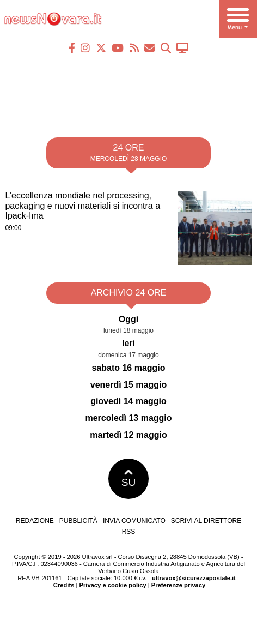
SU (129, 479)
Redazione (35, 521)
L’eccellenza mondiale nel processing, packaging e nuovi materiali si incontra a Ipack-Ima (82, 206)
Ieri (128, 343)
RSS (129, 532)
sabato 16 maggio (128, 368)
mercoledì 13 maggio (128, 418)
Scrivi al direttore (206, 521)
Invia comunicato (134, 521)
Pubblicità (78, 521)
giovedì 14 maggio (128, 401)
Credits (64, 585)
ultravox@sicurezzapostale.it (194, 578)
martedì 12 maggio (128, 435)
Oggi (128, 319)
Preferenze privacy (179, 585)
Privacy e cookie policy (113, 585)
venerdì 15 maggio (129, 385)
